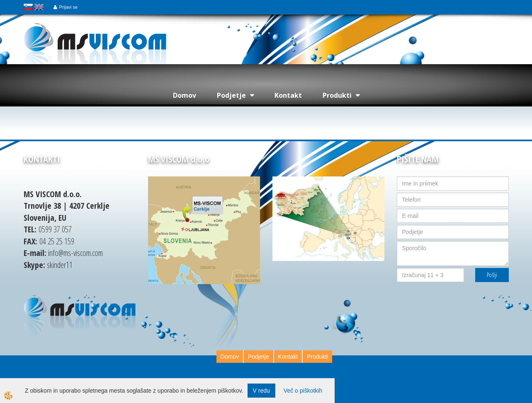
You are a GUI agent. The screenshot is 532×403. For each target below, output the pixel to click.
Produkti (337, 95)
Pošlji (492, 275)
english (39, 7)
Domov (185, 95)
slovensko (28, 7)
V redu (261, 391)
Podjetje (231, 95)
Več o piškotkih (303, 391)
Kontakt (288, 95)
